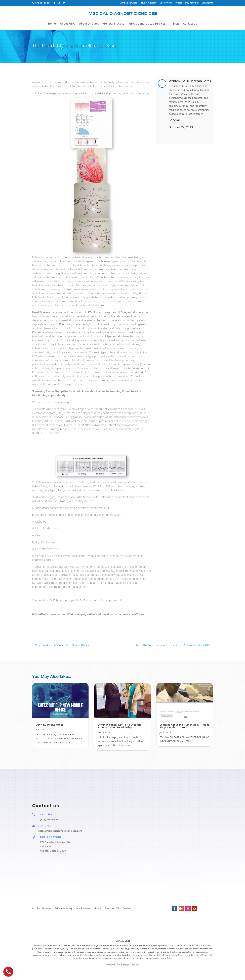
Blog (176, 24)
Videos (179, 3)
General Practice (114, 24)
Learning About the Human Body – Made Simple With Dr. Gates (185, 726)
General (174, 120)
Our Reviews (166, 3)
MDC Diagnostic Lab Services (147, 24)
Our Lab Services (128, 3)
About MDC (67, 24)
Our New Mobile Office (49, 725)
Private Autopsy (148, 3)
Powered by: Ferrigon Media (122, 964)
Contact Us (207, 3)
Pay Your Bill (192, 3)
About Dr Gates (89, 24)
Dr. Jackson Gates (198, 81)
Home (52, 24)
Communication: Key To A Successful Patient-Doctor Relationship (120, 726)
